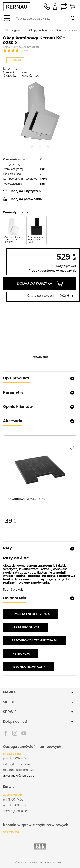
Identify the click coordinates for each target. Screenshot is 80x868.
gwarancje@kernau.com (20, 776)
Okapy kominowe (16, 72)
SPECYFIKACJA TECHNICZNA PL (35, 640)
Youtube (24, 733)
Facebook (6, 733)
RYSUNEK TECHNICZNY (28, 667)
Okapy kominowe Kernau (21, 76)
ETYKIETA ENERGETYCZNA (31, 614)
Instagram (15, 733)
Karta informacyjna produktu (21, 47)
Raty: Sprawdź (66, 266)
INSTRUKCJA (21, 654)
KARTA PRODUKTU (25, 627)
